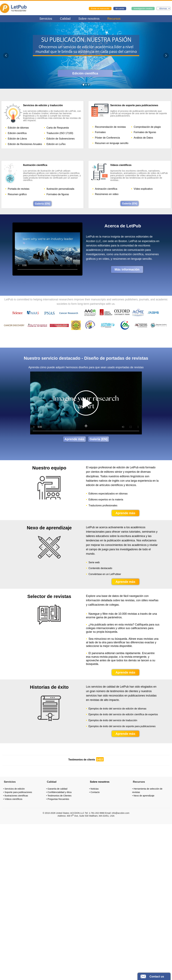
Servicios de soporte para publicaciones (134, 105)
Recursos (114, 19)
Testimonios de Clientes (59, 796)
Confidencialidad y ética (59, 792)
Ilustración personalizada (60, 189)
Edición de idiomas (18, 128)
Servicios (46, 19)
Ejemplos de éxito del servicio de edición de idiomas (117, 709)
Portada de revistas (19, 189)
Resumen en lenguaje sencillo (112, 143)
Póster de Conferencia (107, 138)
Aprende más (75, 439)
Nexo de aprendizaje (144, 796)
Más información (127, 269)
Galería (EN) (42, 204)
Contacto (95, 792)
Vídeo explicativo (143, 189)
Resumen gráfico (17, 194)
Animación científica (106, 189)
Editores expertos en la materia (106, 500)
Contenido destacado (100, 568)
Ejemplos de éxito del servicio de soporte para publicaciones (122, 726)
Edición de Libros (17, 139)
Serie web (94, 562)
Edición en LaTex (56, 144)
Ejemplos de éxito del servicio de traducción (113, 720)
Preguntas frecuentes (58, 799)
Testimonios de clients (82, 760)
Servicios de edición (15, 789)
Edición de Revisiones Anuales (25, 144)
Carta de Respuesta (58, 128)
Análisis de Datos (143, 138)
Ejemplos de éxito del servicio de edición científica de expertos (123, 714)
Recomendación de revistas (110, 127)
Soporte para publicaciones (18, 792)
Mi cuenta (120, 9)
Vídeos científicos (121, 165)
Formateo (100, 132)
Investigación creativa (143, 9)
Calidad (65, 19)
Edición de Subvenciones (61, 139)
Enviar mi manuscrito (100, 9)
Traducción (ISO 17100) (60, 133)
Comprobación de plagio (147, 127)
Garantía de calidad (57, 789)
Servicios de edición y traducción (43, 105)
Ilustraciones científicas (16, 796)
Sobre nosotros (89, 19)
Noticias (95, 789)
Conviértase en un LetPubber (105, 574)
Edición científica (85, 73)
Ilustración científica (35, 165)
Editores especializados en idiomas (108, 494)
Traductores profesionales (103, 506)
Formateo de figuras (145, 132)
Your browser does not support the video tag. (47, 248)
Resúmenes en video (107, 194)
